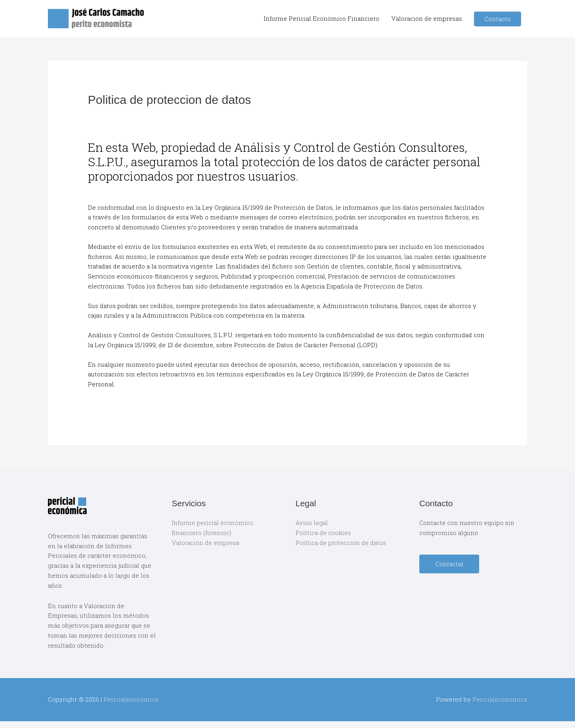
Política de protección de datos (341, 543)
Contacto (498, 19)
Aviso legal (312, 523)
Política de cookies (323, 533)
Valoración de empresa (205, 543)
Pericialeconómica (131, 699)
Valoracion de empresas (427, 18)
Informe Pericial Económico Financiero (321, 18)
